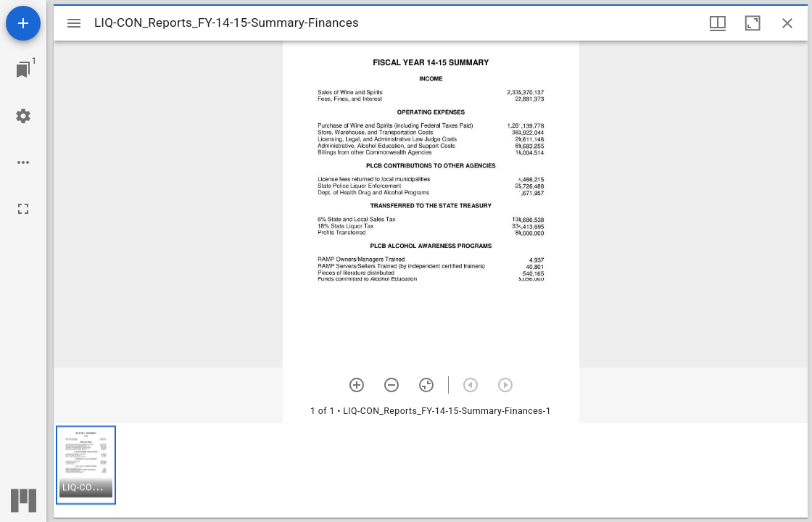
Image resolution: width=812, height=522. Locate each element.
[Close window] (787, 23)
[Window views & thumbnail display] (718, 23)
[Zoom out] (391, 385)
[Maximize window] (753, 23)
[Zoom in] (357, 385)
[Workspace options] (23, 162)
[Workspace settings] (23, 116)
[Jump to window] (23, 70)
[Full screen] (23, 209)
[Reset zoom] (426, 385)
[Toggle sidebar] (74, 23)
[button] (86, 465)
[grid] (431, 471)
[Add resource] (23, 23)
